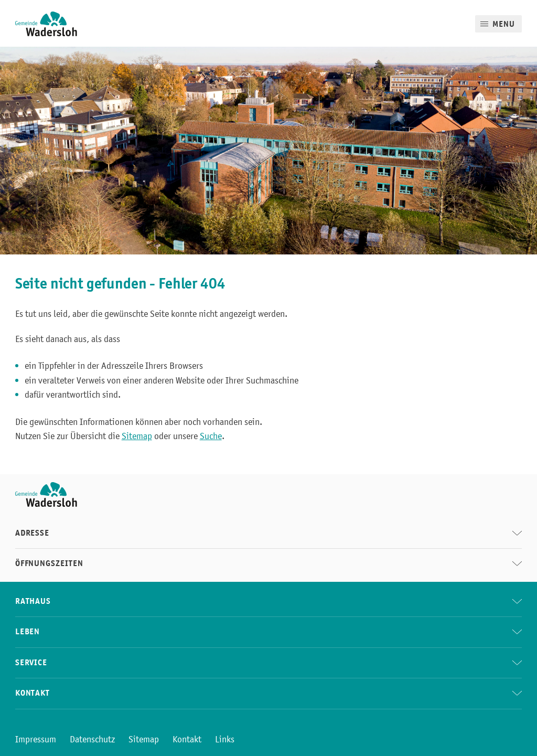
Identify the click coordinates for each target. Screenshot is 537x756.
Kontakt (187, 739)
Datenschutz (92, 739)
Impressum (36, 739)
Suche (211, 436)
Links (225, 739)
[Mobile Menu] (498, 24)
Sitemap (137, 436)
